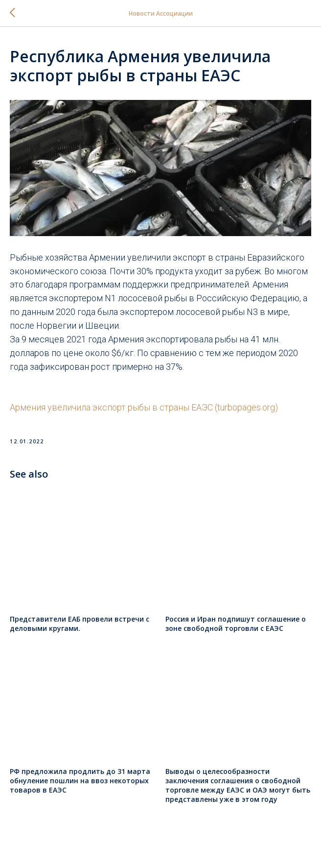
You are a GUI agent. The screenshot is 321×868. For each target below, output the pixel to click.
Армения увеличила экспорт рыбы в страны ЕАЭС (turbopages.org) (144, 407)
